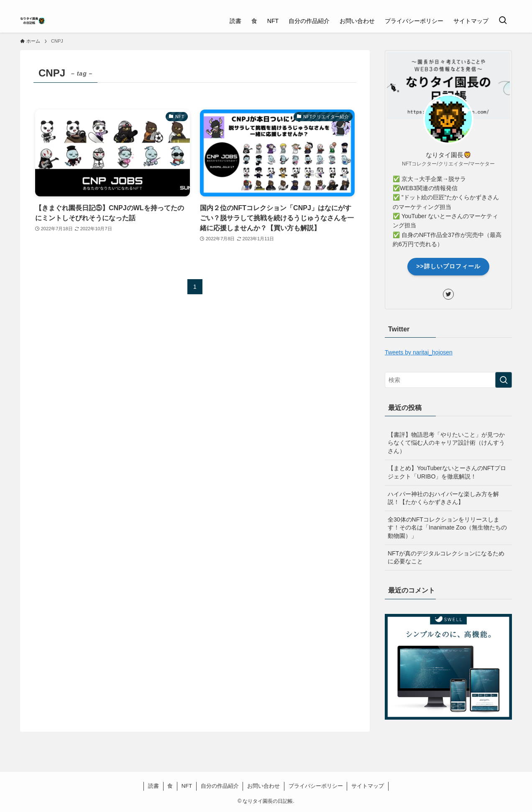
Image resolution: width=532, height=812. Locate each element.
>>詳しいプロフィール (448, 266)
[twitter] (496, 5)
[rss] (506, 5)
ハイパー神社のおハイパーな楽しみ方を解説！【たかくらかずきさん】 (443, 498)
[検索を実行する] (504, 380)
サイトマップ (368, 786)
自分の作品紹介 (220, 786)
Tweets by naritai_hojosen (419, 352)
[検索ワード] (448, 380)
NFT (187, 786)
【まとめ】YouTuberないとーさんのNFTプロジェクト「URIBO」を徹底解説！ (447, 472)
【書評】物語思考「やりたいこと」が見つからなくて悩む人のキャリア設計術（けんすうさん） (446, 443)
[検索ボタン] (503, 21)
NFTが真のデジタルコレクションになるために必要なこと (446, 557)
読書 (153, 786)
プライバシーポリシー (316, 786)
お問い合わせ (263, 786)
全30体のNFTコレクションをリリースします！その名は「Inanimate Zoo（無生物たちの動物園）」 (448, 528)
